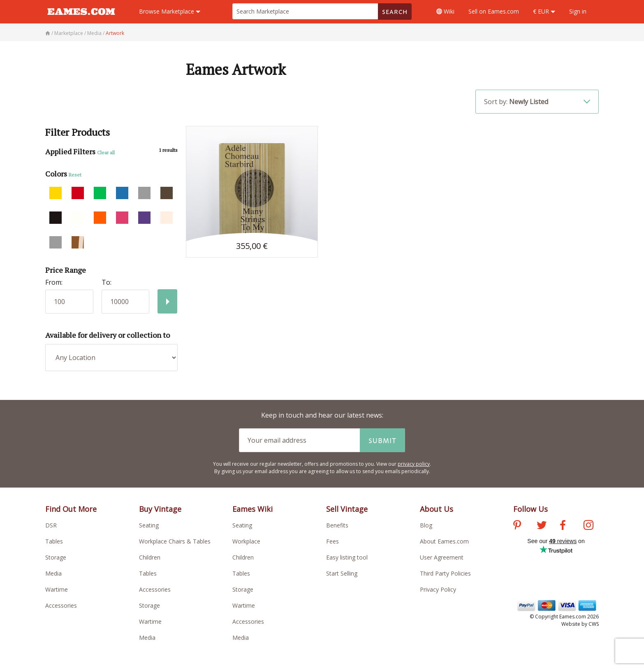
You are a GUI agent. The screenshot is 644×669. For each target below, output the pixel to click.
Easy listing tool (347, 557)
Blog (426, 525)
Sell (494, 11)
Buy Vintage (160, 509)
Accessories (61, 605)
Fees (332, 541)
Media (53, 573)
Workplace (246, 541)
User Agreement (442, 557)
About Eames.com (444, 541)
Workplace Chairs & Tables (175, 541)
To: (107, 282)
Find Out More (71, 509)
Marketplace (170, 11)
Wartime (57, 589)
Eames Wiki (253, 509)
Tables (54, 541)
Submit (382, 440)
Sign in (578, 11)
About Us (437, 509)
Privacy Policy (438, 589)
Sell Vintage (347, 509)
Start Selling (342, 573)
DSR (51, 525)
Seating (149, 525)
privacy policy (414, 464)
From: (54, 282)
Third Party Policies (445, 573)
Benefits (337, 525)
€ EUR (544, 11)
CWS (594, 624)
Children (150, 557)
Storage (56, 557)
